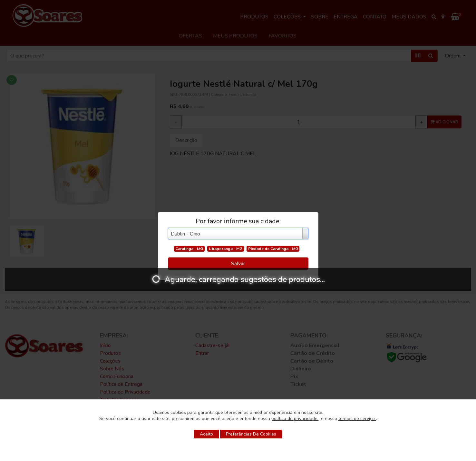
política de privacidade (295, 419)
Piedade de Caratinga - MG (273, 249)
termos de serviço (357, 419)
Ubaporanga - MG (226, 249)
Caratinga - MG (189, 249)
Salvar (238, 264)
